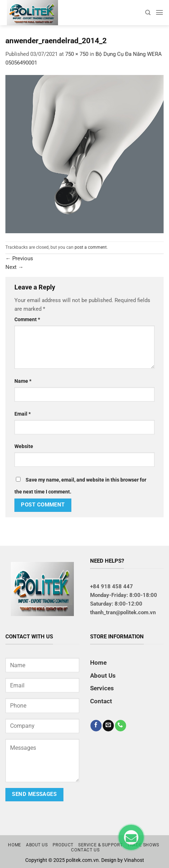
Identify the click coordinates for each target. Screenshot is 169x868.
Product (63, 845)
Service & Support (100, 845)
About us (37, 845)
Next (14, 267)
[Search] (148, 12)
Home (98, 663)
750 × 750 (77, 54)
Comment (27, 319)
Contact (101, 701)
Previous (19, 258)
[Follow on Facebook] (96, 726)
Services (102, 688)
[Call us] (121, 726)
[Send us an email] (108, 726)
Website (24, 446)
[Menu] (159, 12)
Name (23, 381)
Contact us (85, 850)
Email (23, 414)
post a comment (91, 247)
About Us (103, 676)
